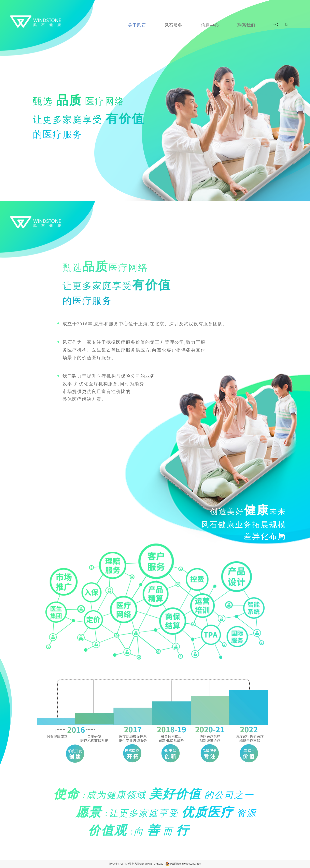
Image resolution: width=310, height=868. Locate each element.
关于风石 (137, 25)
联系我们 (246, 25)
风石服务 (173, 25)
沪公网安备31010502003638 (183, 864)
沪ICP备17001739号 (120, 864)
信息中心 (210, 25)
